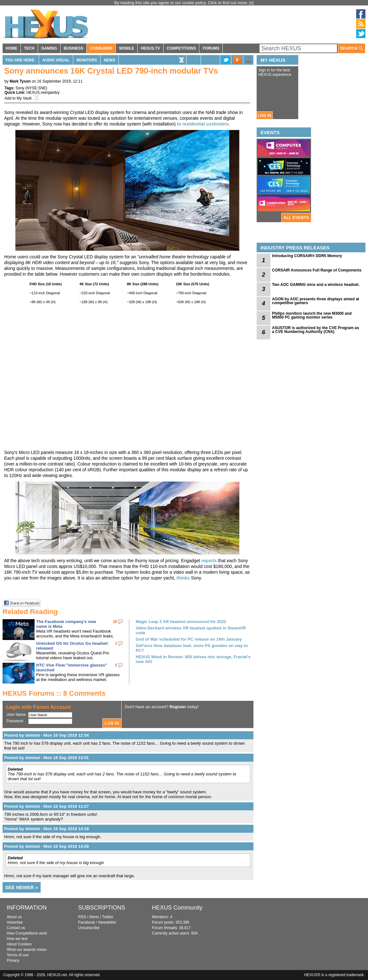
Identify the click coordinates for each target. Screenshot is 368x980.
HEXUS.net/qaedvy (43, 93)
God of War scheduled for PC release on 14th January (189, 639)
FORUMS (211, 48)
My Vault (24, 98)
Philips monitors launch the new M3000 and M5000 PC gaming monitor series (312, 315)
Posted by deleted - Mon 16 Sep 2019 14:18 (46, 829)
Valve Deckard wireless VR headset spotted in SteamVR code (191, 630)
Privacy (13, 960)
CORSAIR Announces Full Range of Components (317, 270)
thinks (183, 578)
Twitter (108, 917)
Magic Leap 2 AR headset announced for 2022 (181, 622)
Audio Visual (56, 60)
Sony (20, 88)
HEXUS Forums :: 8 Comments (54, 693)
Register (178, 707)
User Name (16, 715)
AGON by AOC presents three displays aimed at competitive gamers (316, 301)
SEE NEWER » (22, 887)
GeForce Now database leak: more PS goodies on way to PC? (192, 648)
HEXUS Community (177, 908)
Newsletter (107, 922)
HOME (12, 48)
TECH (29, 48)
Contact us (16, 928)
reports (209, 561)
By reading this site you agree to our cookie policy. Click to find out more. (182, 3)
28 (115, 622)
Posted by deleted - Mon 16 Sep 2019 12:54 (46, 735)
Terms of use (18, 955)
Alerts (94, 917)
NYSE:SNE (36, 88)
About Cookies (19, 944)
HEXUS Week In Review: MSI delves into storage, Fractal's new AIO (193, 659)
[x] (252, 3)
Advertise (15, 922)
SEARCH (352, 49)
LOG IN (264, 116)
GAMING (49, 48)
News (109, 60)
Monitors (87, 60)
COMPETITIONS (181, 48)
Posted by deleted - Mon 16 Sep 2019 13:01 (46, 758)
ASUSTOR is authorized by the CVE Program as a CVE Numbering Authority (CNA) (316, 330)
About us (14, 917)
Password (15, 721)
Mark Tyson (20, 81)
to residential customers (203, 124)
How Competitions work (27, 933)
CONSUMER (101, 48)
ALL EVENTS (296, 218)
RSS (82, 917)
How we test (17, 939)
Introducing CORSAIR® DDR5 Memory (307, 256)
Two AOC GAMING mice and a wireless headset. (316, 285)
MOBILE (127, 48)
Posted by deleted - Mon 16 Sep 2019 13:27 (46, 806)
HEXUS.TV (150, 48)
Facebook (87, 922)
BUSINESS (73, 48)
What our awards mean (27, 950)
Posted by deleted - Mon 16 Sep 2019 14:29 (46, 846)
